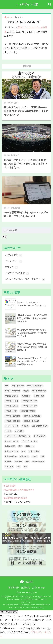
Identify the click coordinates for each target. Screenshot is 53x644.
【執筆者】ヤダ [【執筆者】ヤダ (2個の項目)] (11, 411)
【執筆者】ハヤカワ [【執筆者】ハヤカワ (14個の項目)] (29, 406)
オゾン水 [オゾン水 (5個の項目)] (8, 431)
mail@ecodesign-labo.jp (15, 498)
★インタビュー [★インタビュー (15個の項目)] (18, 386)
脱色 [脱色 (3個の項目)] (18, 467)
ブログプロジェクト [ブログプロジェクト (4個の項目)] (29, 441)
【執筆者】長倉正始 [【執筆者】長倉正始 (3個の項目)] (12, 421)
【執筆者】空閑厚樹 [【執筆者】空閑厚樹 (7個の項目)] (12, 416)
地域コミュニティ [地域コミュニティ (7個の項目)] (11, 451)
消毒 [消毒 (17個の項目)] (43, 456)
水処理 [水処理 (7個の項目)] (35, 456)
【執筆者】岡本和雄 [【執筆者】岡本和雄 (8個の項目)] (28, 411)
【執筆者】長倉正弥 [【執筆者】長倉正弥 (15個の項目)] (31, 421)
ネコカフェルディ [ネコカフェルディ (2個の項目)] (11, 441)
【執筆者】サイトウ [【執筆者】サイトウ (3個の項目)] (29, 401)
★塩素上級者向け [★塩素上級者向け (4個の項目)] (39, 391)
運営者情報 (14, 588)
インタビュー (13, 261)
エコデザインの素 (27, 4)
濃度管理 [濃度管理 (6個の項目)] (8, 462)
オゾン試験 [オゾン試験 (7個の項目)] (19, 431)
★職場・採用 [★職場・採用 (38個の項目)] (39, 396)
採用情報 (25, 588)
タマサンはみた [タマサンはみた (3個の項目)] (40, 436)
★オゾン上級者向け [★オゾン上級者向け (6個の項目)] (35, 386)
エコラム (11, 267)
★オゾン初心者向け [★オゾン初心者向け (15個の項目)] (12, 391)
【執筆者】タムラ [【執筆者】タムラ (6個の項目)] (11, 406)
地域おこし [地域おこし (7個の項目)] (30, 446)
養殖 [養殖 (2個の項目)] (25, 467)
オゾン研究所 (13, 255)
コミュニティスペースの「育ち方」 (25, 279)
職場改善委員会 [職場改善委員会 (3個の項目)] (38, 462)
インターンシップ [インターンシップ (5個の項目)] (11, 426)
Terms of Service (32, 607)
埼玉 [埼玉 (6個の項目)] (23, 451)
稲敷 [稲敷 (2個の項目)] (27, 462)
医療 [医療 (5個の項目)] (20, 446)
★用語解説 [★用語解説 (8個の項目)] (26, 396)
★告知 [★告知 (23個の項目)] (26, 391)
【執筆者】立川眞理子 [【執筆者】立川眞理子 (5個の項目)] (32, 416)
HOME (27, 582)
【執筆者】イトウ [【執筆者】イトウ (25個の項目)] (11, 401)
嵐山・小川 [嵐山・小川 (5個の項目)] (24, 456)
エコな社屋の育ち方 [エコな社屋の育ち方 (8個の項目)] (40, 426)
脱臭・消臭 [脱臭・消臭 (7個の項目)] (9, 467)
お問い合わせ (38, 588)
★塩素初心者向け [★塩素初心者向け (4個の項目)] (11, 396)
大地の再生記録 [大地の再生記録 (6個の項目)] (11, 456)
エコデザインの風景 (17, 273)
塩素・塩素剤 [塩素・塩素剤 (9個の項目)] (34, 451)
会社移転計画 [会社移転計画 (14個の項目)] (10, 446)
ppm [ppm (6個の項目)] (6, 386)
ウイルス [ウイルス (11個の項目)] (25, 426)
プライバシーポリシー (26, 593)
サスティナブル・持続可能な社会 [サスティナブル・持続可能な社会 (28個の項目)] (17, 436)
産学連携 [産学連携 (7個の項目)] (18, 462)
